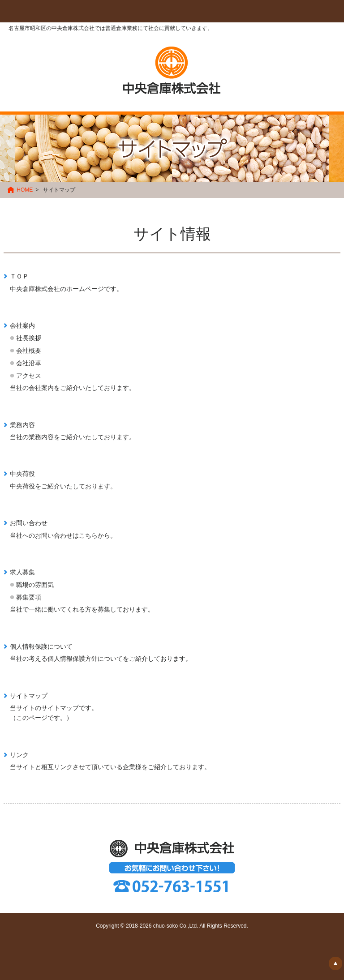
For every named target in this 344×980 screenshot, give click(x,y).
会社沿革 (29, 363)
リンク (19, 755)
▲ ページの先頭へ (335, 963)
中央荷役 (22, 474)
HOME (25, 190)
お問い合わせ (29, 523)
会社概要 (29, 351)
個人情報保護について (41, 646)
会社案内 (22, 325)
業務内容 (22, 425)
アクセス (29, 376)
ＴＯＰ (19, 276)
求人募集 (22, 572)
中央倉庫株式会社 (172, 70)
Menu (30, 11)
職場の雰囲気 (35, 585)
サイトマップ (29, 696)
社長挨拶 (29, 338)
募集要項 (29, 597)
